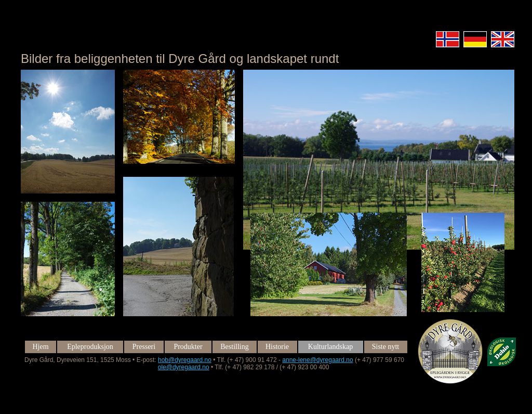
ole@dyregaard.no (184, 367)
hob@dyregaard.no (185, 360)
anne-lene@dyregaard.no (317, 360)
